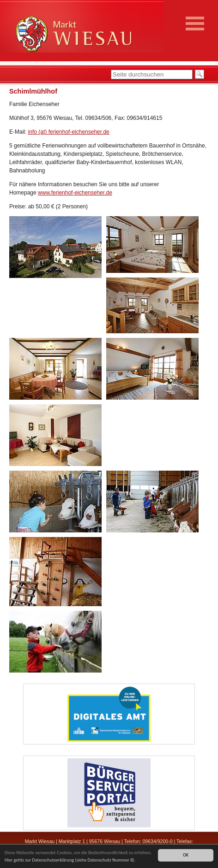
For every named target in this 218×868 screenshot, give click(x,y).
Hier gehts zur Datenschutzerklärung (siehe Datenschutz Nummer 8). (70, 860)
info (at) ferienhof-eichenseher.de (69, 132)
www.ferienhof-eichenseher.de (75, 193)
